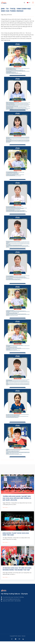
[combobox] (28, 3)
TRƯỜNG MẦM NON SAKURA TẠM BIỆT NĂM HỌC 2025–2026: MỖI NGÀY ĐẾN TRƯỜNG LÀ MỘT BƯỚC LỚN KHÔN (17, 498)
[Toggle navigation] (33, 3)
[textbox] (28, 3)
